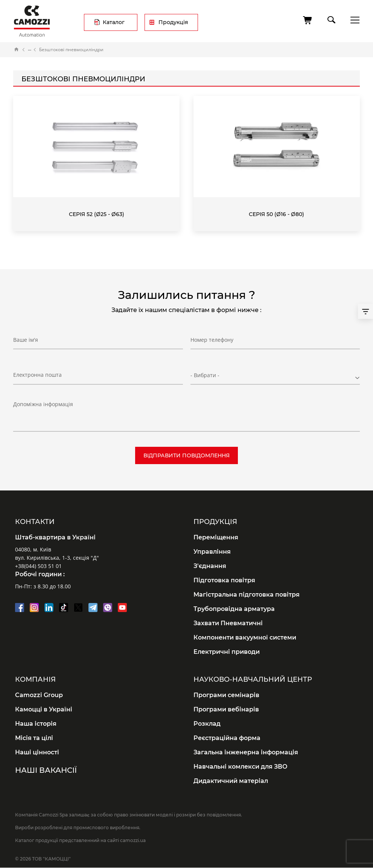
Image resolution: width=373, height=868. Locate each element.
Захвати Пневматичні (228, 623)
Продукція (173, 22)
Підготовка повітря (224, 580)
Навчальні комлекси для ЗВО (241, 767)
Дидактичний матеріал (231, 781)
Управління (212, 552)
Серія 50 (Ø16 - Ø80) (276, 214)
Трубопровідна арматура (234, 609)
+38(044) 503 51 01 (38, 566)
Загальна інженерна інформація (246, 752)
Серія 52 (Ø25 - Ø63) (97, 214)
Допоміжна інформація (43, 404)
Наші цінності (37, 752)
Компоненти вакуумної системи (245, 637)
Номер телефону (212, 340)
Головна (17, 50)
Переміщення (216, 537)
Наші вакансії (46, 770)
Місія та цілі (34, 738)
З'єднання (210, 566)
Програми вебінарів (226, 709)
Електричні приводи (227, 652)
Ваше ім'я (26, 340)
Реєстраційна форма (227, 738)
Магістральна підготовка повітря (247, 595)
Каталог (114, 22)
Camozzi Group (39, 695)
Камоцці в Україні (44, 709)
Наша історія (36, 724)
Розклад (207, 724)
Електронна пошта (37, 375)
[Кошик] (308, 20)
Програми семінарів (226, 695)
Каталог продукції (30, 50)
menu (353, 20)
